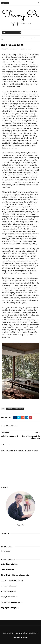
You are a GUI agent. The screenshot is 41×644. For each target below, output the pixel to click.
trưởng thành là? (8, 569)
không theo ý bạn (8, 591)
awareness (10, 38)
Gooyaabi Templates (20, 637)
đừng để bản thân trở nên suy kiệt (15, 575)
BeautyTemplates (22, 633)
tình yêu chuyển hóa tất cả (12, 580)
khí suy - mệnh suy (9, 586)
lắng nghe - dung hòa (10, 608)
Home (3, 38)
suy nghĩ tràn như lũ (9, 597)
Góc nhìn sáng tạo (22, 38)
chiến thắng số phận (9, 564)
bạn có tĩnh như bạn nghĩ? (12, 602)
